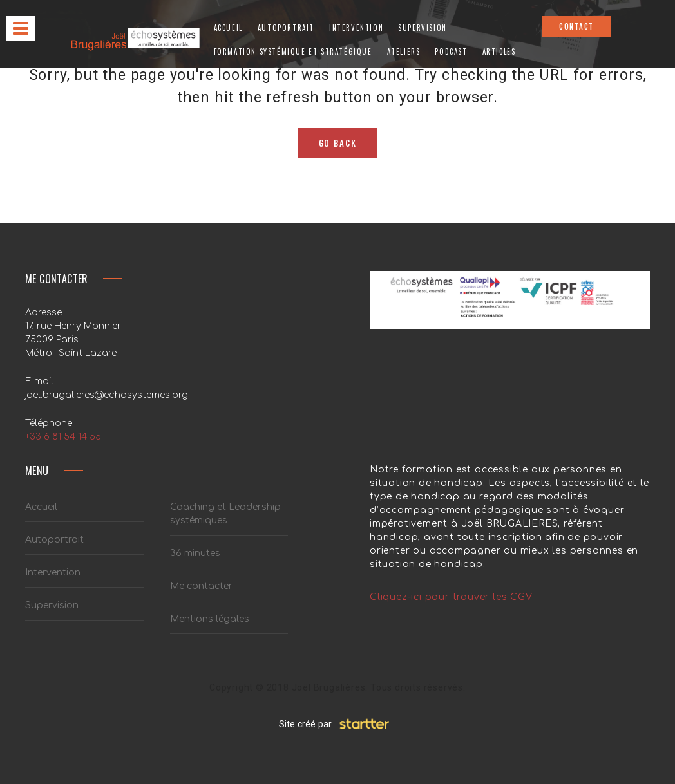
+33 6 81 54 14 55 (63, 437)
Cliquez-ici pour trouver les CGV (451, 597)
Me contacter (201, 586)
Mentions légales (210, 619)
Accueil (228, 28)
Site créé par (338, 724)
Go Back (338, 143)
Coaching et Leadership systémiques (225, 514)
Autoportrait (286, 28)
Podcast (451, 51)
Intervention (356, 28)
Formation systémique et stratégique (293, 51)
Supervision (423, 28)
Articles (499, 51)
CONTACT (576, 26)
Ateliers (404, 51)
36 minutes (195, 553)
